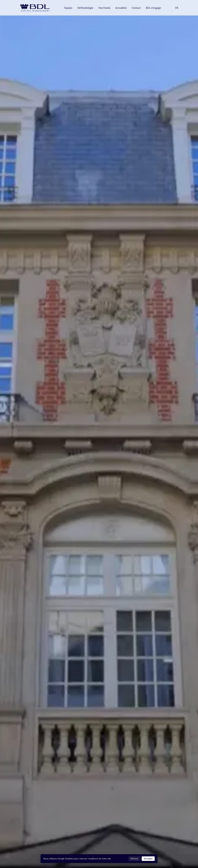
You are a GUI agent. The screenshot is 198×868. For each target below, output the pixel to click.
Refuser (135, 859)
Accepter (148, 859)
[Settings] (177, 8)
